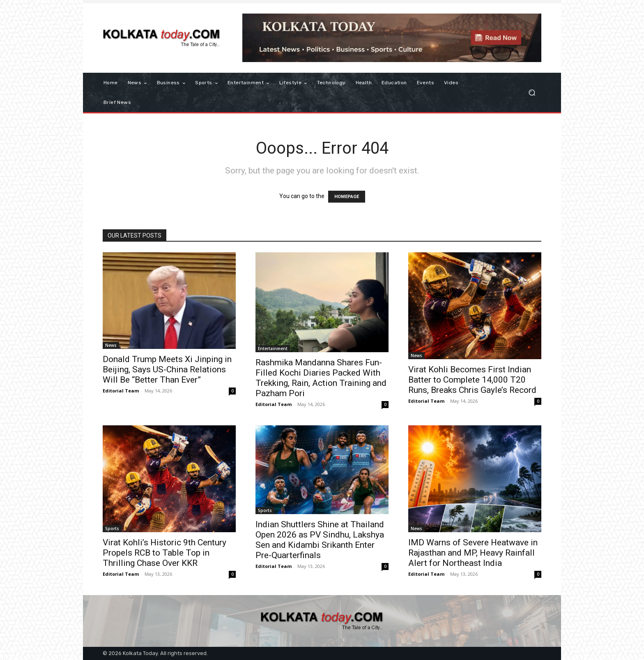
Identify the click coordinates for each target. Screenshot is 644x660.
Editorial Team (121, 391)
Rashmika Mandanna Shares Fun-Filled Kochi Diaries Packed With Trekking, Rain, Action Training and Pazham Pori (321, 378)
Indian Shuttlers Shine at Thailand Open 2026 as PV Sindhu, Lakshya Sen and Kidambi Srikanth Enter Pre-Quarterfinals (320, 540)
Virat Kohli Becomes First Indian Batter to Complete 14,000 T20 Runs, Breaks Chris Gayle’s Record (472, 380)
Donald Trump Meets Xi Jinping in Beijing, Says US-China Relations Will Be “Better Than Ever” (167, 369)
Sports (112, 528)
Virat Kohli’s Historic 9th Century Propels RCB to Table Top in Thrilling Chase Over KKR (164, 553)
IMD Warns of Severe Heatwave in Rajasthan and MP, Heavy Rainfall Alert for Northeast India (473, 553)
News (111, 345)
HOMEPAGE (347, 197)
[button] (532, 93)
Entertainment (273, 348)
